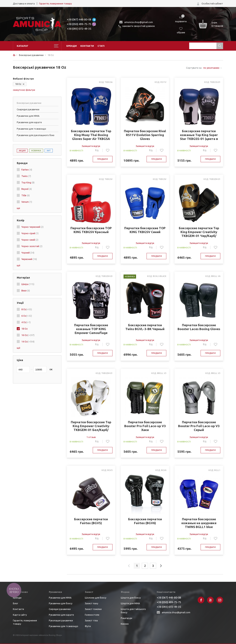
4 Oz (26, 322)
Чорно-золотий (32, 246)
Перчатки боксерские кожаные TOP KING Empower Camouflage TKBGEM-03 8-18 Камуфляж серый (91, 329)
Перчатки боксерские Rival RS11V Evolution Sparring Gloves (145, 135)
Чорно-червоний (32, 227)
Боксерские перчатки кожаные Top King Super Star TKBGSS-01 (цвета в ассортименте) (199, 135)
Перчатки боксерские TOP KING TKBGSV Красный (91, 230)
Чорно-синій (30, 240)
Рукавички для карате (29, 122)
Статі (101, 46)
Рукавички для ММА (28, 116)
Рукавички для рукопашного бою (36, 135)
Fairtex (27, 170)
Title (26, 195)
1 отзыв (91, 437)
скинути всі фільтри (24, 90)
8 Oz (27, 309)
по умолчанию (211, 68)
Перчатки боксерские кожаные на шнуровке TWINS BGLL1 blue (199, 523)
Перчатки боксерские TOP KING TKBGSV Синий (145, 230)
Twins (26, 176)
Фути (88, 626)
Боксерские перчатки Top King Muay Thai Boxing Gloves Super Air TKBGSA (91, 135)
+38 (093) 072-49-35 (79, 29)
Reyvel (27, 189)
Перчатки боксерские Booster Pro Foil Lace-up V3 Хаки (145, 426)
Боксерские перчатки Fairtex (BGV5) (91, 521)
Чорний (28, 253)
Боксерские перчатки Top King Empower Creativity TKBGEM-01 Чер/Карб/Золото (199, 232)
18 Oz (18, 84)
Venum (27, 202)
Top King (28, 182)
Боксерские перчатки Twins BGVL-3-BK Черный (145, 327)
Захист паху (91, 603)
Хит (49, 151)
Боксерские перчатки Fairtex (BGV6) (145, 521)
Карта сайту (20, 615)
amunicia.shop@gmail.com (139, 22)
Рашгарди (126, 618)
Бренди (72, 46)
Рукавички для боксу (61, 603)
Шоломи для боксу (96, 598)
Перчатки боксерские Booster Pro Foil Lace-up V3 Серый (199, 426)
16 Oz (28, 335)
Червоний (29, 259)
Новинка (36, 151)
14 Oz (28, 342)
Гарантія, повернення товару (55, 3)
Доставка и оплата (24, 3)
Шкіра (28, 284)
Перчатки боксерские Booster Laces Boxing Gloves (199, 327)
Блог (15, 603)
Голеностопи (92, 615)
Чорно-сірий (30, 233)
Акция (22, 151)
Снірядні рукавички (60, 609)
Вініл (26, 291)
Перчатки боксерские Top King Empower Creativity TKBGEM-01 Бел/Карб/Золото (91, 426)
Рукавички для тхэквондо (31, 129)
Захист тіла (91, 620)
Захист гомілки (93, 609)
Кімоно (125, 624)
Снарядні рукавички (28, 109)
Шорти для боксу (131, 598)
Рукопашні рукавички (61, 620)
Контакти (87, 46)
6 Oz (27, 316)
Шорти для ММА (130, 603)
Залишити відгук (91, 146)
